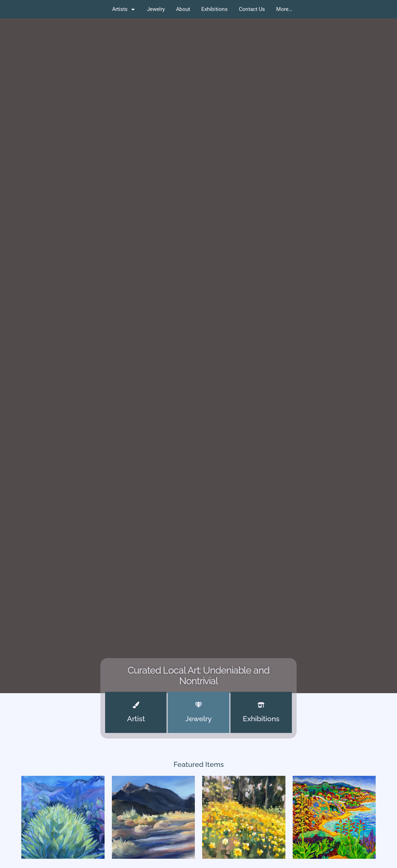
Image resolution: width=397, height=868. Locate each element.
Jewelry (156, 9)
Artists (124, 9)
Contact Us (252, 9)
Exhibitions (214, 9)
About (183, 9)
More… (284, 9)
